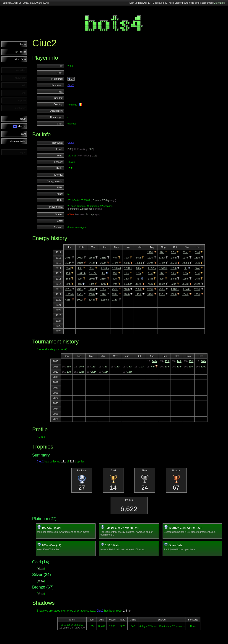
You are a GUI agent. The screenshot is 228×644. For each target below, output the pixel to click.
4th (103, 273)
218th (162, 263)
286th (139, 289)
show (41, 568)
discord (19, 126)
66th (115, 273)
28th (174, 273)
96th (197, 263)
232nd (68, 289)
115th (92, 258)
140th (174, 258)
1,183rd (175, 289)
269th (174, 294)
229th (103, 294)
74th (115, 258)
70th (127, 258)
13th (127, 279)
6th (185, 268)
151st (103, 289)
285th (103, 279)
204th (80, 258)
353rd (185, 284)
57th (174, 252)
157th (68, 258)
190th (80, 294)
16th (68, 279)
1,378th (105, 268)
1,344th (187, 289)
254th (115, 294)
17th (68, 273)
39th (162, 279)
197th (139, 294)
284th (185, 294)
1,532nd (116, 268)
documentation (18, 141)
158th (68, 263)
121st (150, 258)
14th (92, 284)
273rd (115, 263)
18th (191, 361)
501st (80, 263)
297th (150, 252)
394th (150, 263)
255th (197, 294)
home (23, 44)
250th (162, 289)
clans (23, 134)
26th (139, 268)
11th (127, 273)
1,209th (70, 294)
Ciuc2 (71, 85)
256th (115, 289)
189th (162, 284)
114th (162, 258)
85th (139, 258)
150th (92, 279)
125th (185, 279)
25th (68, 284)
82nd (186, 252)
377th (139, 284)
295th (150, 289)
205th (92, 294)
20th (94, 372)
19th (162, 273)
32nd (203, 367)
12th (139, 273)
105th (174, 268)
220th (197, 289)
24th (197, 279)
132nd (138, 263)
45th (80, 268)
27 (71, 79)
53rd (197, 252)
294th (92, 300)
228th (197, 284)
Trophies (43, 447)
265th (127, 263)
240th (174, 279)
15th (69, 367)
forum (23, 119)
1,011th (82, 273)
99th (80, 279)
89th (162, 252)
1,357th (152, 268)
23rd (68, 268)
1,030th (128, 284)
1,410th (93, 273)
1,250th (105, 300)
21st (150, 273)
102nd (186, 263)
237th (80, 289)
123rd (103, 258)
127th (185, 258)
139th (197, 258)
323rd (173, 263)
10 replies (219, 3)
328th (150, 294)
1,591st (128, 268)
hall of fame (20, 59)
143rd (92, 289)
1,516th (163, 268)
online (21, 52)
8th (80, 284)
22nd (197, 268)
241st (92, 263)
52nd (92, 268)
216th (127, 289)
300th (80, 300)
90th (115, 279)
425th (68, 300)
